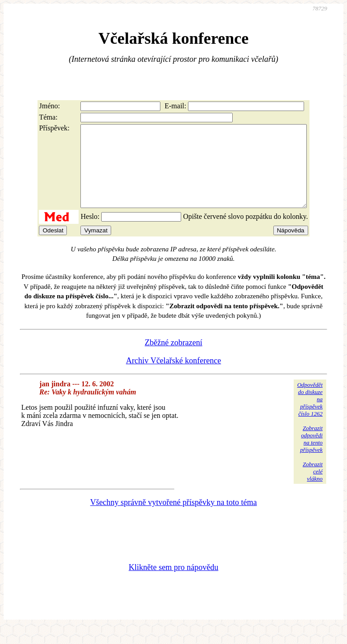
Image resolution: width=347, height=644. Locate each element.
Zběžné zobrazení (173, 359)
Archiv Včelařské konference (174, 377)
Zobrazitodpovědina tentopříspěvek (311, 455)
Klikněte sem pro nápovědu (173, 584)
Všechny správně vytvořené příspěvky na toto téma (174, 519)
